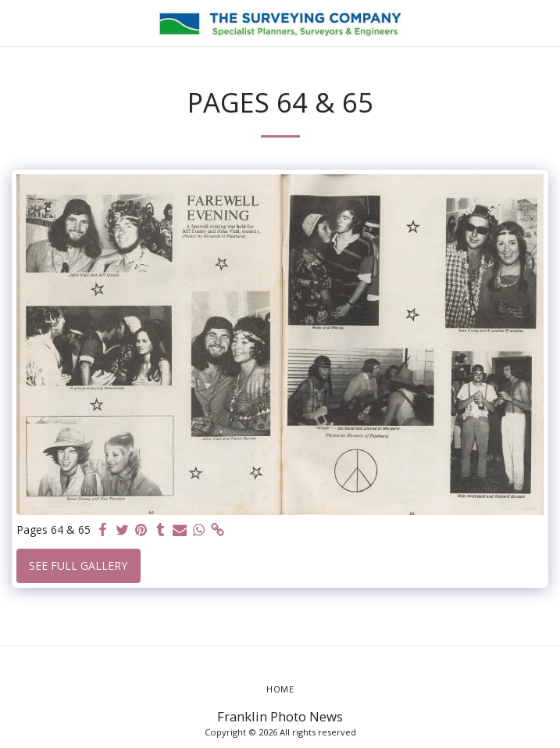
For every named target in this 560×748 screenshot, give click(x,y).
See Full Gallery (78, 565)
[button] (17, 22)
